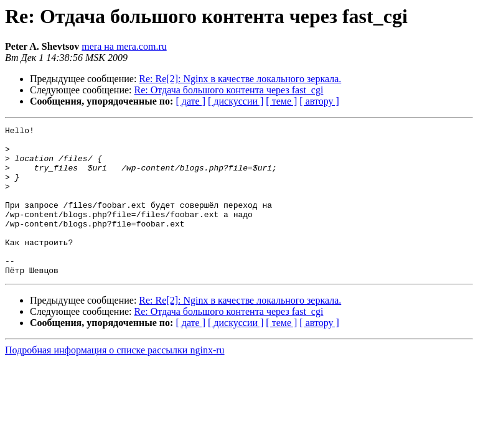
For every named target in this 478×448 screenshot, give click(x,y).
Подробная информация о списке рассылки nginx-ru (115, 380)
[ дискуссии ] (236, 101)
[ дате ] (190, 101)
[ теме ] (281, 101)
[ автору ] (319, 101)
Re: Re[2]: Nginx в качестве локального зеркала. (240, 79)
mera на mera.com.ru (124, 46)
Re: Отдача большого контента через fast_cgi (229, 90)
